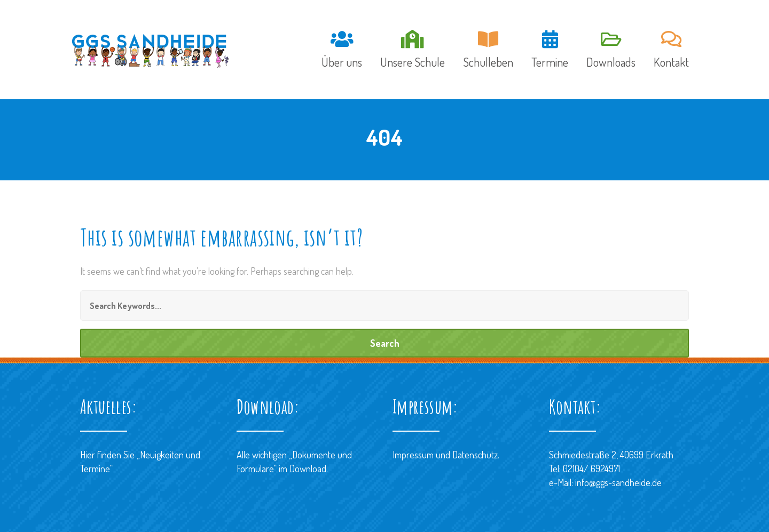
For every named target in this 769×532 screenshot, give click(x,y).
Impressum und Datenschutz (445, 455)
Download (308, 469)
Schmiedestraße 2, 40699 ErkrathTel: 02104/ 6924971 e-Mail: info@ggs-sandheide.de (611, 469)
